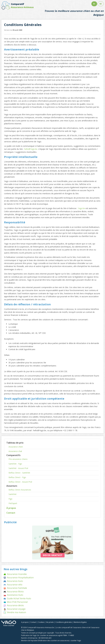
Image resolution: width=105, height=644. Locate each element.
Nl (101, 4)
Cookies (41, 622)
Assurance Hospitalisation (19, 577)
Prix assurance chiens (18, 459)
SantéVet (13, 494)
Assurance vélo (13, 585)
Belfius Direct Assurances (20, 490)
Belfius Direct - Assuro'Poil (20, 482)
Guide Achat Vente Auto (17, 598)
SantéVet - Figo (15, 464)
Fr (94, 4)
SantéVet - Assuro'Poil (18, 468)
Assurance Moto (14, 592)
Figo (10, 499)
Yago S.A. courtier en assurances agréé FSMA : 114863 (53, 635)
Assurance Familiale (15, 588)
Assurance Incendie (15, 574)
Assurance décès (14, 605)
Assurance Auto (13, 581)
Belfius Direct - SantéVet (19, 473)
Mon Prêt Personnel (16, 602)
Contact (11, 513)
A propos (25, 622)
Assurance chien (16, 447)
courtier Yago (76, 641)
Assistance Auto (13, 595)
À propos (11, 508)
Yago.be (81, 208)
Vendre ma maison (15, 612)
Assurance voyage (15, 609)
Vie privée (50, 622)
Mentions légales (80, 622)
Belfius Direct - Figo (17, 477)
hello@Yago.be (31, 149)
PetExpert (13, 503)
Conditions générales (64, 622)
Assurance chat (15, 451)
